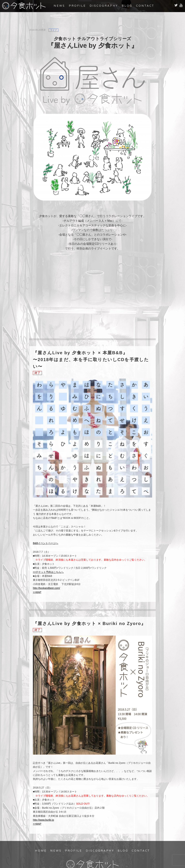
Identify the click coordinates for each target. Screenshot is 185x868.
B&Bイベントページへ (46, 543)
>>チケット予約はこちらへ (48, 572)
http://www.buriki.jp (43, 820)
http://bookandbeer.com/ (46, 588)
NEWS (59, 6)
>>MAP (37, 592)
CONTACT (145, 6)
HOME (41, 851)
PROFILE (77, 6)
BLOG (127, 6)
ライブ (53, 30)
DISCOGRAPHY (104, 6)
